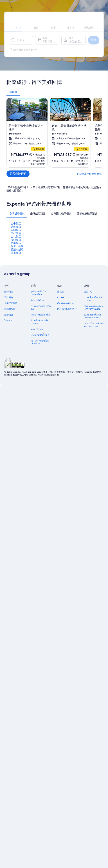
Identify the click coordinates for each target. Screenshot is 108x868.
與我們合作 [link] (10, 475)
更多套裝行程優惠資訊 (89, 174)
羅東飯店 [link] (16, 419)
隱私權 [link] (60, 457)
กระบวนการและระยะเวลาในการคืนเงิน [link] (93, 473)
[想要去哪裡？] (21, 40)
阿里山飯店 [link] (17, 412)
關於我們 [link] (9, 457)
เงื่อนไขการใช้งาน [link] (66, 469)
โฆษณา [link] (8, 486)
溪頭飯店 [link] (16, 406)
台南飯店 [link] (16, 409)
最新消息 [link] (9, 481)
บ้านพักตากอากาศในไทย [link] (41, 473)
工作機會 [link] (9, 463)
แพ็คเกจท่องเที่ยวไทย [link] (41, 481)
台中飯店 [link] (16, 389)
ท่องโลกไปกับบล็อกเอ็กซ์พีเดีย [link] (40, 508)
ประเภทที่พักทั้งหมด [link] (40, 501)
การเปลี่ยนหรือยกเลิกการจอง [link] (93, 465)
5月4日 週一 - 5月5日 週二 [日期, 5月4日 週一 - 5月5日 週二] (51, 41)
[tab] (19, 22)
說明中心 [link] (88, 457)
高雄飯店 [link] (16, 399)
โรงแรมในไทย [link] (38, 466)
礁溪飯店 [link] (16, 393)
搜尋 (94, 40)
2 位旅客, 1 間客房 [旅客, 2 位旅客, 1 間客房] (77, 41)
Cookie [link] (61, 463)
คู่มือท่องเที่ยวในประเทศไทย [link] (38, 459)
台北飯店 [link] (16, 402)
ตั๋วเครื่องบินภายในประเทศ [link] (40, 488)
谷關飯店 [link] (16, 396)
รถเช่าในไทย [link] (37, 495)
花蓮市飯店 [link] (17, 415)
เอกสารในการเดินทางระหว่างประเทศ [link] (94, 491)
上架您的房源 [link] (11, 469)
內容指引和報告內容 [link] (67, 475)
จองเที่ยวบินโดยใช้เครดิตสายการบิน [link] (92, 482)
